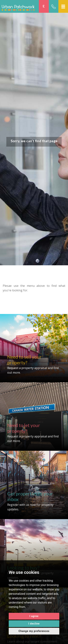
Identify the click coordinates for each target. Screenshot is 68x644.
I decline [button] (34, 624)
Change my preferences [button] (34, 631)
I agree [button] (34, 616)
